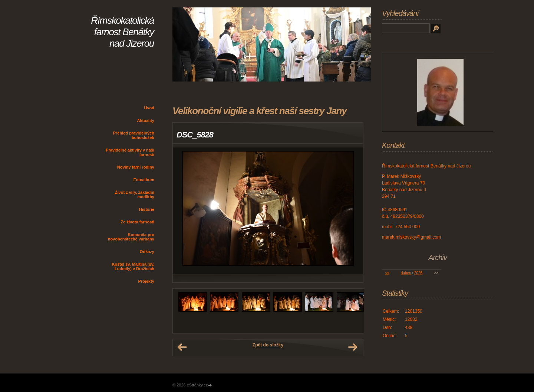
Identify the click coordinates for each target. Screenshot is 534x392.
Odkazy (147, 252)
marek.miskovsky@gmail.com (411, 237)
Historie (147, 209)
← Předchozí (182, 347)
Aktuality (146, 120)
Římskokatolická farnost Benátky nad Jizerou (122, 32)
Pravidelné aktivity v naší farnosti (130, 152)
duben (406, 273)
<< (387, 273)
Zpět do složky (268, 345)
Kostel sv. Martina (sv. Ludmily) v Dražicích (133, 266)
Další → (353, 347)
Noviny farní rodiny (136, 167)
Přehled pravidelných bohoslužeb (134, 135)
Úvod (149, 108)
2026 (418, 273)
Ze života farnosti (138, 222)
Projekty (146, 281)
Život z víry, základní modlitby (135, 195)
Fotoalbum (144, 180)
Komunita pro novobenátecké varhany (131, 237)
